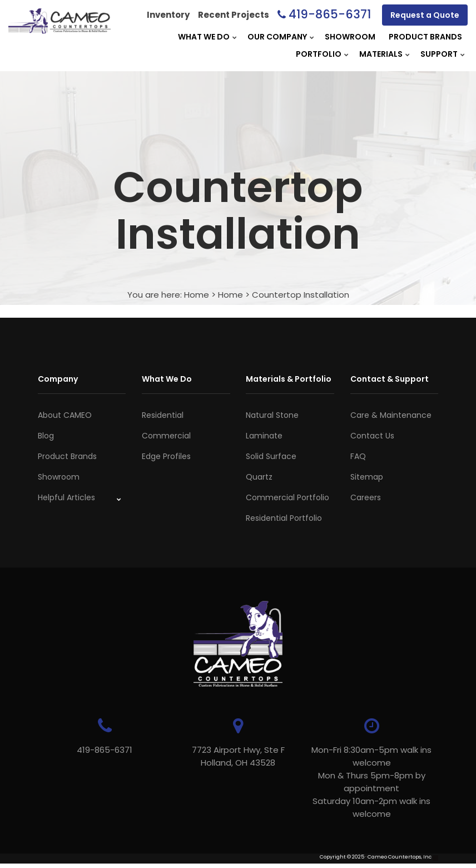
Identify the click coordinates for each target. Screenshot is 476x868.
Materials (381, 54)
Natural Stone (272, 415)
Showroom (350, 37)
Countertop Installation (301, 295)
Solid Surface (271, 456)
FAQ (358, 456)
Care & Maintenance (391, 415)
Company (58, 379)
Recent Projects (234, 15)
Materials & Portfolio (289, 379)
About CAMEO (65, 415)
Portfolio (319, 54)
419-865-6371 (330, 14)
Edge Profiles (166, 456)
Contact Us (372, 436)
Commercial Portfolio (287, 497)
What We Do (204, 37)
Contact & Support (390, 379)
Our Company (277, 37)
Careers (366, 497)
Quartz (259, 477)
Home (197, 295)
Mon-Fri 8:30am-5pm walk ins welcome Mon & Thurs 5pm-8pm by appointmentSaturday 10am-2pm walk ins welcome (371, 782)
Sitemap (367, 477)
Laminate (264, 436)
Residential (163, 415)
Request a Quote (425, 15)
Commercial (166, 436)
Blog (46, 436)
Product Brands (425, 37)
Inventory (168, 15)
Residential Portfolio (284, 518)
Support (439, 54)
